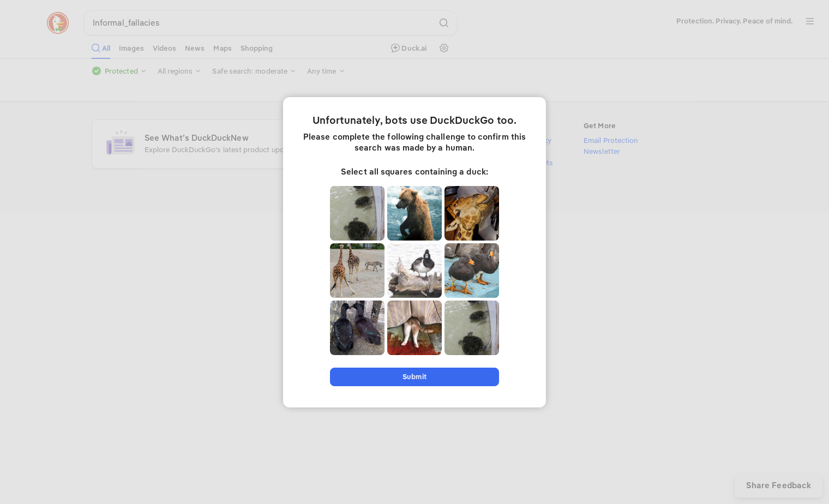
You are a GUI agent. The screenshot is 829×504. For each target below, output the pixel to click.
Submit (414, 377)
